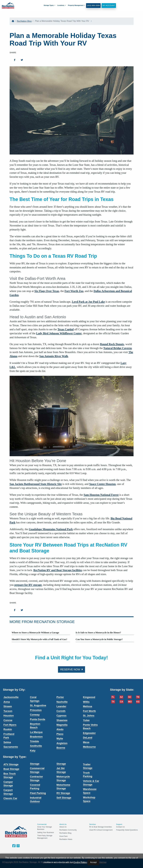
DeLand (88, 738)
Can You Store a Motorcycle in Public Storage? (99, 639)
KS (138, 702)
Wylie (60, 739)
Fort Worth (89, 711)
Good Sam (63, 836)
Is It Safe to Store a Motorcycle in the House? (98, 632)
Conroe (8, 720)
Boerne (61, 748)
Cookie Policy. (80, 862)
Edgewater (89, 733)
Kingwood (89, 697)
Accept (93, 862)
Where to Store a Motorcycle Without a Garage (35, 632)
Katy (33, 751)
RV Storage (63, 793)
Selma (7, 742)
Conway (35, 715)
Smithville (36, 746)
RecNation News (66, 839)
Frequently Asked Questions (127, 830)
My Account (109, 5)
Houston (9, 716)
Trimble (35, 741)
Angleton (62, 743)
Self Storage (64, 798)
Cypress (62, 716)
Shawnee (62, 720)
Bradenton (36, 737)
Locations (61, 5)
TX (113, 702)
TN (138, 697)
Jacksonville (11, 697)
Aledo (60, 729)
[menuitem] (49, 5)
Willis (86, 702)
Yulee (86, 720)
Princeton (36, 710)
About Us (63, 827)
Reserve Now (71, 669)
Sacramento (11, 747)
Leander (61, 706)
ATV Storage (11, 764)
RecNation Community (68, 830)
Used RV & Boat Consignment (101, 830)
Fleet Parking (38, 793)
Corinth (61, 711)
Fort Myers (10, 725)
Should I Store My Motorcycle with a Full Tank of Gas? (40, 639)
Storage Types (49, 5)
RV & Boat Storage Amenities (100, 827)
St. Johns (89, 716)
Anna (7, 702)
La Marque (36, 732)
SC (130, 697)
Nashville (62, 702)
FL (113, 697)
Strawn (8, 706)
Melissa (87, 706)
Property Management (76, 5)
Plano (60, 734)
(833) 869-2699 (93, 5)
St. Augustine (38, 705)
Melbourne (89, 747)
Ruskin (8, 729)
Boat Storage (11, 769)
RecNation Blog (24, 21)
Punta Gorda (38, 719)
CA (121, 702)
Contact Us (120, 827)
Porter (60, 697)
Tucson (8, 711)
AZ (121, 697)
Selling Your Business (46, 832)
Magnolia (62, 725)
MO (130, 702)
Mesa (86, 742)
